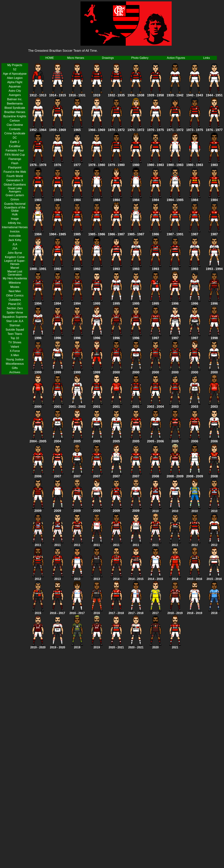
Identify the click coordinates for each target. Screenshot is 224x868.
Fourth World (15, 176)
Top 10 (15, 338)
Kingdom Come (15, 257)
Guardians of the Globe (15, 209)
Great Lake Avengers (15, 190)
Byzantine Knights (15, 116)
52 (15, 69)
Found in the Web (15, 172)
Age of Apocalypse (15, 74)
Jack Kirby (15, 240)
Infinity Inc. (15, 223)
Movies (15, 287)
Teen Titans (15, 334)
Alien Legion (15, 78)
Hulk (15, 214)
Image (15, 219)
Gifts (15, 368)
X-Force (15, 351)
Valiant (15, 347)
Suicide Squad (15, 330)
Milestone (15, 283)
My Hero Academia (15, 278)
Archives (15, 372)
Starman (15, 325)
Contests (15, 129)
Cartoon (15, 121)
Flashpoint (15, 168)
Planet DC (15, 304)
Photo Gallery (140, 58)
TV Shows (15, 342)
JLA (15, 244)
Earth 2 (15, 142)
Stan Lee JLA (15, 321)
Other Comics (15, 295)
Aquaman (15, 86)
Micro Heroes (76, 58)
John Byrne (15, 253)
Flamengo (15, 159)
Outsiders (15, 300)
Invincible (15, 236)
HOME (50, 58)
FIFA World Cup (15, 155)
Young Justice (15, 359)
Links (206, 58)
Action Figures (176, 58)
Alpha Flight (15, 82)
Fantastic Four (15, 150)
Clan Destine (15, 125)
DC (15, 138)
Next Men (15, 291)
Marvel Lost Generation (15, 273)
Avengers (15, 95)
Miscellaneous (15, 364)
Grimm (15, 199)
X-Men (15, 355)
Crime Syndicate (15, 133)
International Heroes (15, 227)
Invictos (15, 231)
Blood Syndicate (15, 108)
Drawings (108, 58)
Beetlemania (15, 104)
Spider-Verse (15, 313)
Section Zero (15, 308)
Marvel (15, 268)
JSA (15, 249)
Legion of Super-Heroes (15, 262)
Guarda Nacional (15, 204)
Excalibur (15, 146)
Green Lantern (15, 195)
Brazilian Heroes (15, 112)
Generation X (15, 180)
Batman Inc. (15, 99)
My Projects (15, 65)
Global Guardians (15, 185)
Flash (15, 163)
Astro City (15, 91)
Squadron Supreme (15, 317)
